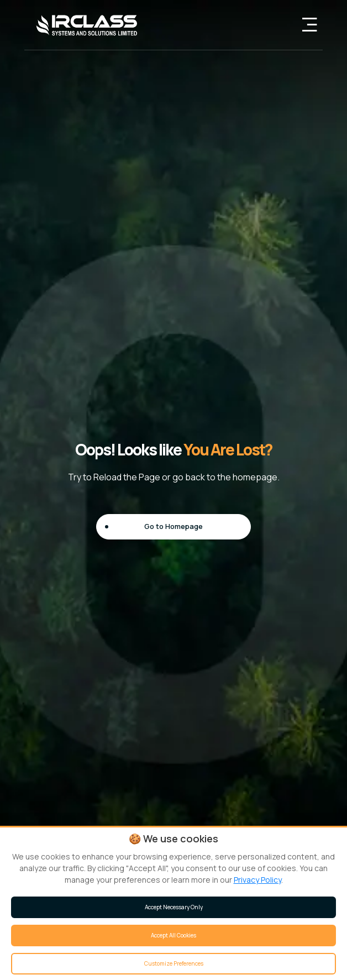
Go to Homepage (173, 526)
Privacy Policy (257, 880)
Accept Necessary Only (174, 907)
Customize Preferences (174, 963)
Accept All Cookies (173, 935)
